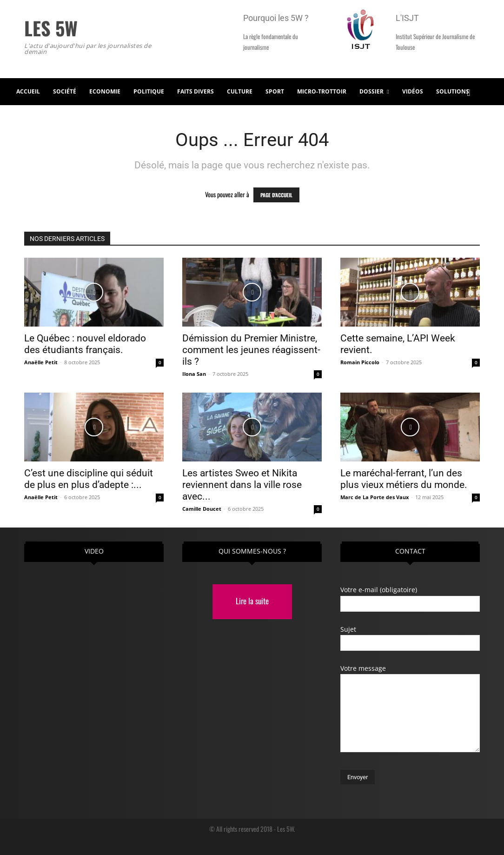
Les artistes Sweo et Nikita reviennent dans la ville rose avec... (242, 485)
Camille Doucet (202, 509)
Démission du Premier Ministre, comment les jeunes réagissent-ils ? (251, 350)
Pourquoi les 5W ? (276, 18)
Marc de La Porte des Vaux (375, 497)
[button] (469, 92)
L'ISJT (407, 18)
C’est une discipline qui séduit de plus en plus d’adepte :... (89, 479)
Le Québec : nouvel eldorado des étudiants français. (85, 344)
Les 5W (285, 829)
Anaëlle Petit (41, 362)
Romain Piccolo (360, 362)
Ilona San (194, 374)
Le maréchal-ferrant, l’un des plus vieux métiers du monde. (404, 479)
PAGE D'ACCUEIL (276, 195)
